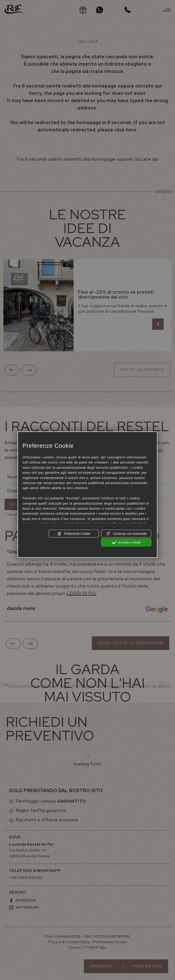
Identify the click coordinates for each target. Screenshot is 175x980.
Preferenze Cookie (74, 534)
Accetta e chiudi (126, 543)
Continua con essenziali (126, 534)
